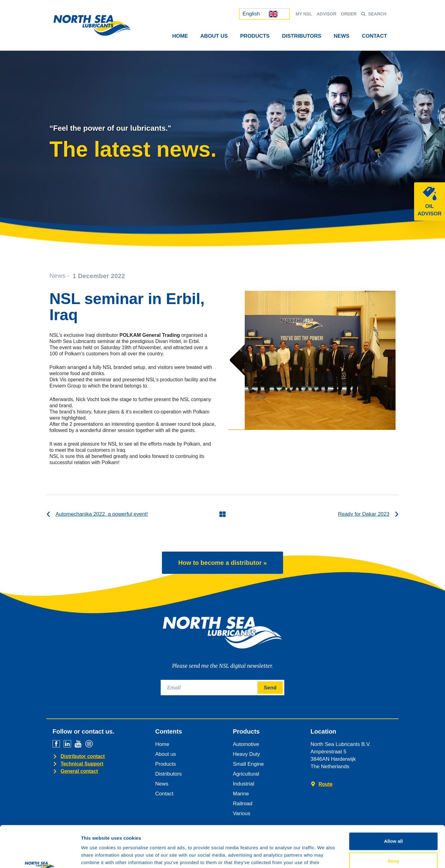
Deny (394, 822)
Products (255, 36)
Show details (324, 856)
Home (180, 36)
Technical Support (82, 764)
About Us (214, 36)
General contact (79, 771)
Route (326, 784)
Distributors (301, 36)
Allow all (394, 802)
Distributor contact (83, 756)
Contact (375, 36)
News (342, 36)
